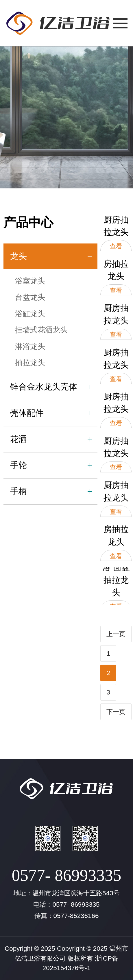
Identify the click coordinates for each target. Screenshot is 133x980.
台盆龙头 (30, 297)
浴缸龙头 (30, 314)
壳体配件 (27, 413)
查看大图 (116, 251)
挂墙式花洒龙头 (41, 330)
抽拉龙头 (30, 363)
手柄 (19, 491)
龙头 (19, 256)
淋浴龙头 (30, 346)
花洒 (19, 439)
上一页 (116, 634)
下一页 (116, 712)
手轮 (19, 465)
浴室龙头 (30, 281)
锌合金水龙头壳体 (44, 387)
